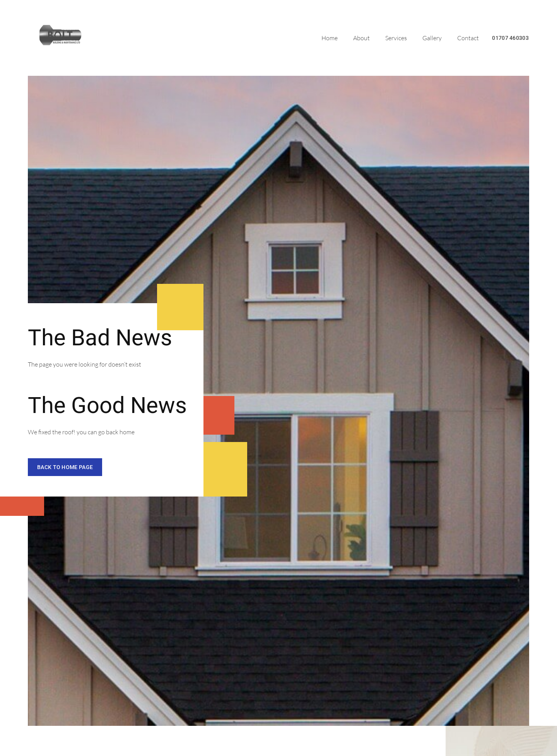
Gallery (432, 38)
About (361, 38)
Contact (468, 38)
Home (330, 38)
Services (396, 38)
